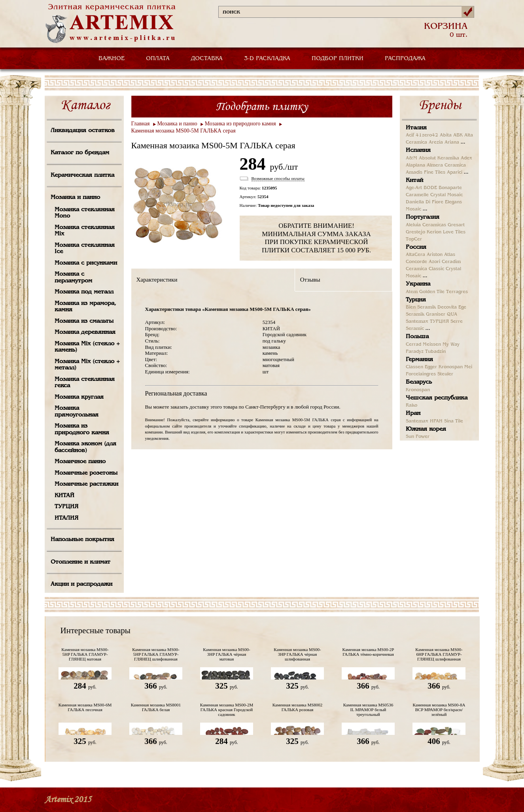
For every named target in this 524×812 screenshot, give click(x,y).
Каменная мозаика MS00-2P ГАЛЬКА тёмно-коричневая (368, 652)
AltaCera (415, 255)
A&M (411, 158)
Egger (431, 367)
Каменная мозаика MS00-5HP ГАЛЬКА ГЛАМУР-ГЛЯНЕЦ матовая (85, 654)
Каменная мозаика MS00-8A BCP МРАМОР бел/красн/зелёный (439, 710)
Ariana (452, 142)
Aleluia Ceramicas (426, 225)
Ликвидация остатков (83, 131)
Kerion (434, 232)
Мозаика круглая (79, 397)
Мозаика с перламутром (73, 277)
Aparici (455, 172)
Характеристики (157, 280)
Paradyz (415, 352)
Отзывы (310, 280)
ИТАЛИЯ (66, 518)
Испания (418, 150)
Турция (416, 300)
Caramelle (417, 195)
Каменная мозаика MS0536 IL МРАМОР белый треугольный (368, 710)
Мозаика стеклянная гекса (85, 383)
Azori (434, 262)
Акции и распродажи (81, 584)
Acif (410, 135)
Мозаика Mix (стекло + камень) (87, 347)
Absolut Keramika (439, 158)
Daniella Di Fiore (425, 202)
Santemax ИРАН (424, 421)
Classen (414, 367)
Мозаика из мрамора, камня (85, 307)
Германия (419, 360)
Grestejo (415, 232)
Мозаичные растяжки (86, 484)
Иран (413, 413)
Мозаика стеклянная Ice (85, 249)
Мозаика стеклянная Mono (85, 213)
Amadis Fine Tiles (426, 172)
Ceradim (451, 262)
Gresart (456, 225)
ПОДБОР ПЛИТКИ (338, 59)
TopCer (414, 239)
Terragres (457, 292)
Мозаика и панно (75, 197)
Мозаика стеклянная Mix (85, 231)
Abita (446, 135)
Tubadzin (435, 352)
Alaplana (415, 165)
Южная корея (426, 429)
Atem (412, 292)
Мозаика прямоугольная (77, 412)
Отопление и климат (80, 562)
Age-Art (414, 188)
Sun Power (418, 437)
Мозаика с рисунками (86, 263)
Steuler (445, 374)
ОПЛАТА (158, 59)
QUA (452, 314)
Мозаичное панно (80, 462)
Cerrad (413, 344)
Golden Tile (432, 292)
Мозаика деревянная (85, 332)
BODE (430, 188)
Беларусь (419, 382)
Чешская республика (437, 398)
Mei (468, 367)
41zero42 (427, 135)
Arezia (436, 142)
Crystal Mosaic (446, 195)
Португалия (423, 217)
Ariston (435, 255)
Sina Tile (454, 421)
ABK (458, 135)
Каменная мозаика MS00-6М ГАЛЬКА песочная (85, 707)
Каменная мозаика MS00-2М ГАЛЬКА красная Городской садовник (227, 710)
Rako (411, 405)
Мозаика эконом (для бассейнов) (85, 447)
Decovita (447, 307)
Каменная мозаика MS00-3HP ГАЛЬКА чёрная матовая (226, 654)
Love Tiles (454, 232)
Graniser (436, 314)
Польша (417, 337)
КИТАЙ (64, 496)
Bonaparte (450, 188)
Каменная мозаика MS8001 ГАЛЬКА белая (156, 707)
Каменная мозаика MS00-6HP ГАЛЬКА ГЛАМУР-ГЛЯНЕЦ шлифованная (439, 654)
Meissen (432, 344)
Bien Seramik (421, 307)
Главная (141, 124)
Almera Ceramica (446, 165)
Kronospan (451, 367)
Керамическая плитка (82, 175)
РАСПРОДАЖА (405, 59)
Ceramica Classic (425, 269)
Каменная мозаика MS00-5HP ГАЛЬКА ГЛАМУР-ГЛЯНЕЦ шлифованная (156, 654)
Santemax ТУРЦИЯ (427, 322)
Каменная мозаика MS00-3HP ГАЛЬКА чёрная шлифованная (297, 654)
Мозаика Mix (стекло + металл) (87, 365)
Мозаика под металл (84, 292)
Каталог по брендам (80, 153)
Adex (466, 158)
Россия (416, 247)
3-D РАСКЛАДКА (267, 59)
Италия (416, 128)
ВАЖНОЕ (112, 59)
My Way (451, 344)
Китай (414, 180)
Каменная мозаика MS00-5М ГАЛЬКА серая (183, 131)
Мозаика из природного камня (82, 429)
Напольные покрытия (82, 539)
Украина (418, 284)
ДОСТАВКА (207, 59)
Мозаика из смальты (84, 321)
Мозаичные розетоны (86, 473)
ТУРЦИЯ (66, 507)
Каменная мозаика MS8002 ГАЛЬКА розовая (298, 707)
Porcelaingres (421, 374)
